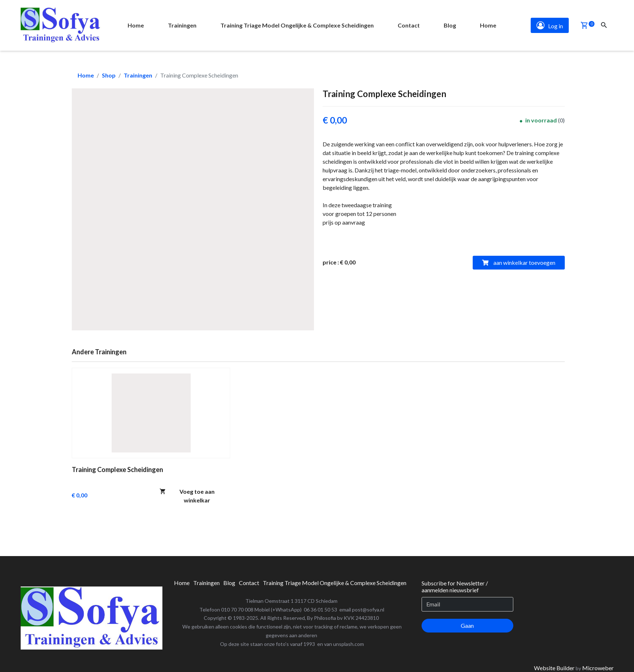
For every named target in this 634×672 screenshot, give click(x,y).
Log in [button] (550, 25)
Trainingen (138, 75)
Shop (109, 75)
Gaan (467, 625)
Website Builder (554, 668)
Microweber (598, 668)
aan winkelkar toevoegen (519, 262)
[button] (584, 26)
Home (86, 75)
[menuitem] (136, 25)
